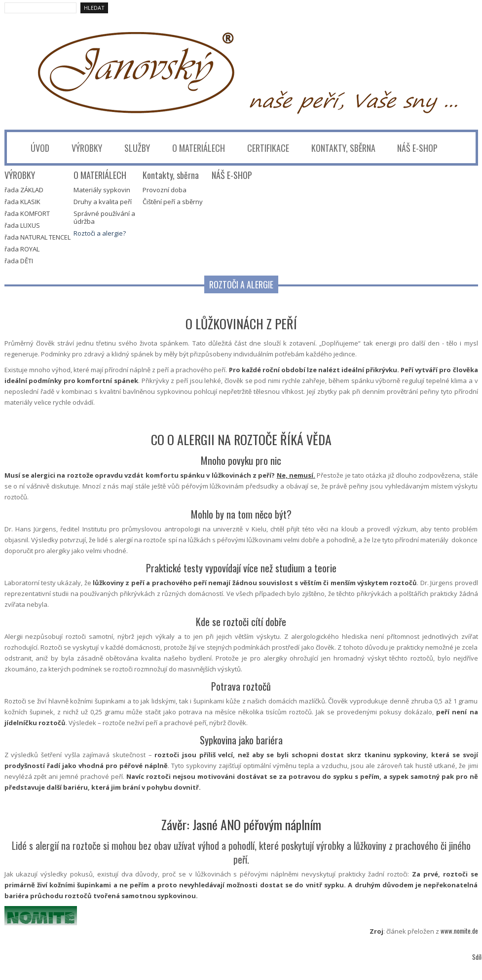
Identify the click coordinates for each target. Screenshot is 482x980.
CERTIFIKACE (268, 148)
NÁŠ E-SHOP (417, 148)
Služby (137, 148)
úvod (40, 148)
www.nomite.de (459, 931)
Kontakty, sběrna (343, 148)
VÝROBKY (87, 148)
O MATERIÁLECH (199, 148)
